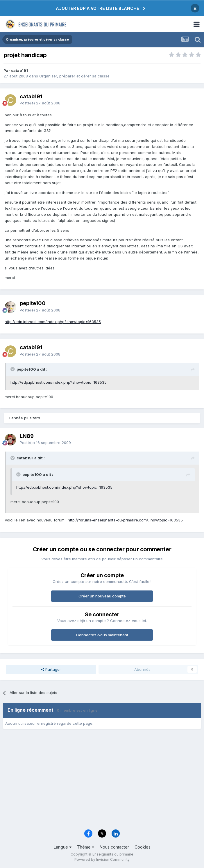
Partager (51, 669)
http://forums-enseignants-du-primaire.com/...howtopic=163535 (125, 520)
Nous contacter (114, 847)
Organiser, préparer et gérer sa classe (74, 76)
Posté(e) (40, 103)
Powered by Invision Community (102, 859)
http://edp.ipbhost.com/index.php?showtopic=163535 (53, 322)
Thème (86, 847)
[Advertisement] (102, 781)
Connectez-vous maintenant (102, 635)
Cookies (143, 847)
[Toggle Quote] (13, 369)
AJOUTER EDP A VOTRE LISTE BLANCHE (97, 8)
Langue (63, 847)
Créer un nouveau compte (102, 596)
